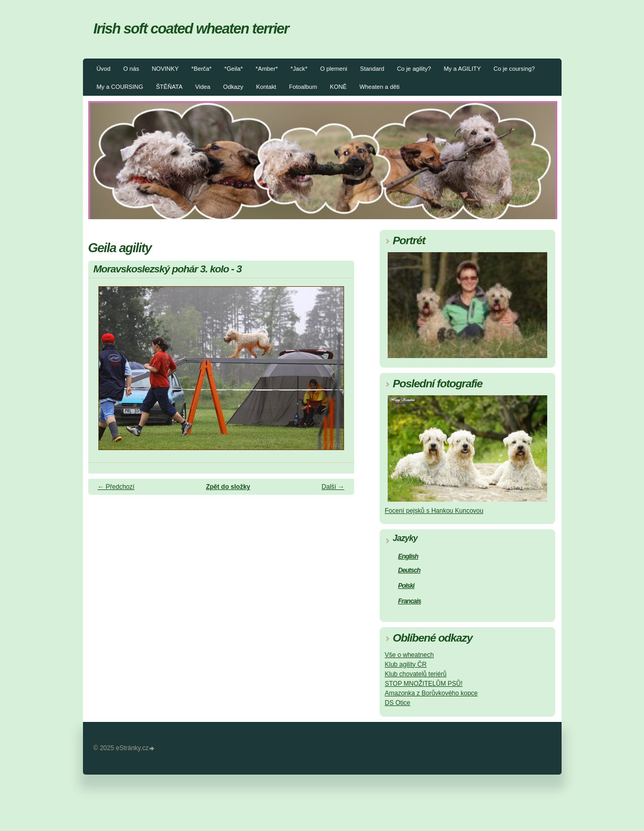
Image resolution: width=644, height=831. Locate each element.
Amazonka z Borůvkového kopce (432, 693)
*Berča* (202, 69)
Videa (203, 87)
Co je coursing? (514, 69)
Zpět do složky (228, 487)
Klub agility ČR (406, 664)
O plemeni (334, 69)
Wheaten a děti (379, 87)
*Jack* (299, 69)
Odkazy (233, 87)
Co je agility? (414, 69)
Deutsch (409, 570)
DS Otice (398, 703)
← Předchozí (116, 487)
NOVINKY (165, 69)
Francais (410, 601)
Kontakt (266, 87)
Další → (333, 487)
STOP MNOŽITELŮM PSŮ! (424, 684)
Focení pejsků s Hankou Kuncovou (434, 511)
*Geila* (234, 69)
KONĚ (338, 87)
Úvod (104, 69)
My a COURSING (120, 87)
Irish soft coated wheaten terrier (191, 28)
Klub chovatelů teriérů (416, 674)
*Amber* (267, 69)
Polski (407, 586)
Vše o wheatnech (409, 655)
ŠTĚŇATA (169, 87)
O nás (131, 69)
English (408, 556)
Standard (372, 69)
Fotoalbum (303, 87)
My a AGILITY (462, 69)
